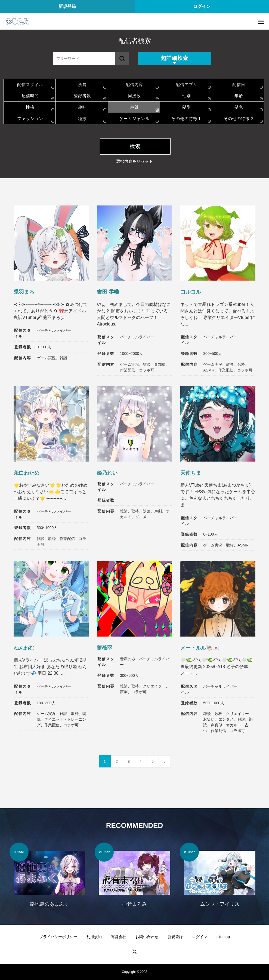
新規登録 (67, 6)
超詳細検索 (175, 58)
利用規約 (94, 937)
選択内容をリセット (134, 161)
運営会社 (119, 937)
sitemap (223, 937)
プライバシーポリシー (58, 937)
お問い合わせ (147, 937)
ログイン (202, 6)
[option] (49, 878)
